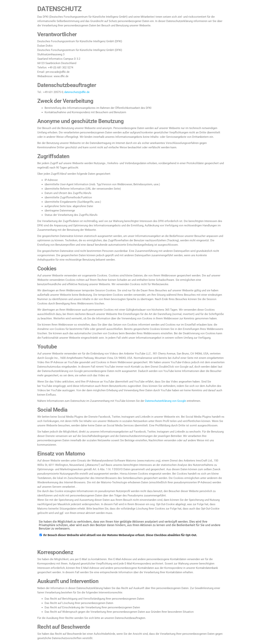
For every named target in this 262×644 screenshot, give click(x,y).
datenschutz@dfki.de (77, 92)
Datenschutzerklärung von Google (165, 401)
